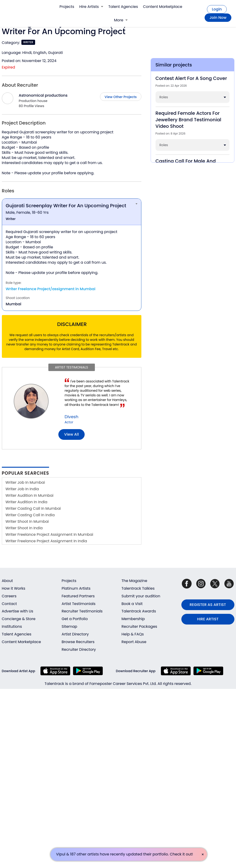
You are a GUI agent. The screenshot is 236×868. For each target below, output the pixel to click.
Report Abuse (134, 642)
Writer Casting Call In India (30, 515)
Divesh (71, 417)
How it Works (14, 588)
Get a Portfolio (75, 619)
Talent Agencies (123, 7)
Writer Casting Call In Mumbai (33, 508)
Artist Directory (75, 634)
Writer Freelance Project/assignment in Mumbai (51, 289)
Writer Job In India (22, 489)
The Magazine (135, 581)
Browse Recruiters (78, 642)
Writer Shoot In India (24, 528)
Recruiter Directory (79, 649)
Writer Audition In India (27, 502)
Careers (9, 596)
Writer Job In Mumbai (25, 482)
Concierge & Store (19, 619)
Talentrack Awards (139, 611)
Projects (67, 7)
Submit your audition (141, 596)
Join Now (218, 18)
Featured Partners (78, 596)
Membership (133, 619)
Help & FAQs (133, 634)
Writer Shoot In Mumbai (27, 521)
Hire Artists (91, 7)
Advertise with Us (18, 611)
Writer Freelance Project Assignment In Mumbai (49, 534)
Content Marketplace (163, 7)
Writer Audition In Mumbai (30, 495)
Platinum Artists (76, 588)
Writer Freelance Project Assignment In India (46, 541)
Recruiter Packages (139, 626)
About (7, 581)
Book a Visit (132, 604)
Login (217, 9)
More (121, 20)
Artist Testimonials (79, 604)
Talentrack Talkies (138, 588)
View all (71, 434)
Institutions (12, 626)
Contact (9, 604)
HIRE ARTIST (208, 619)
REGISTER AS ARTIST (208, 605)
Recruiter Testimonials (82, 611)
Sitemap (69, 626)
